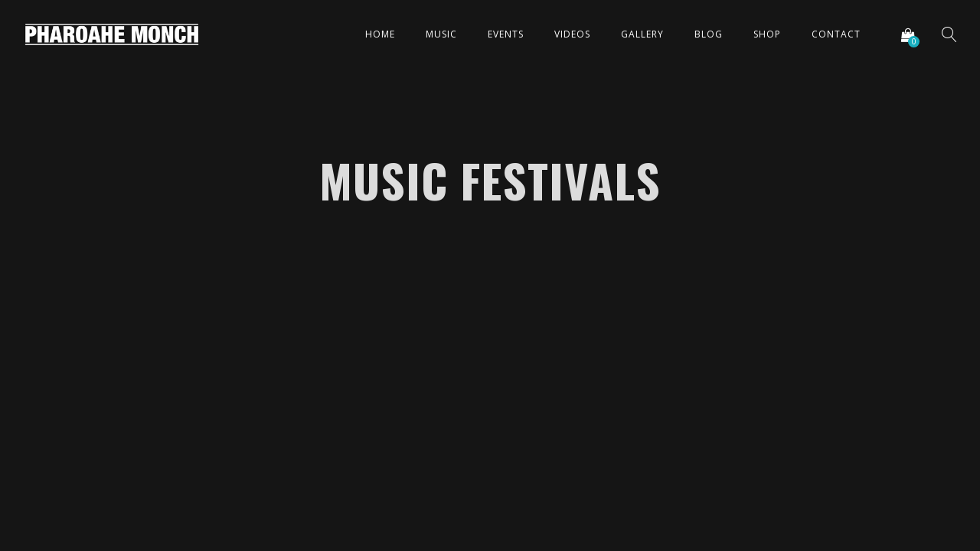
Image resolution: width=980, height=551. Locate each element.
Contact (836, 34)
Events (506, 34)
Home (380, 34)
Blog (709, 34)
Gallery (642, 34)
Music (441, 34)
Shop (767, 34)
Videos (572, 34)
